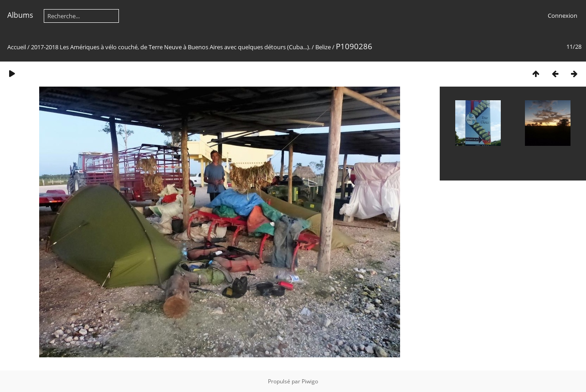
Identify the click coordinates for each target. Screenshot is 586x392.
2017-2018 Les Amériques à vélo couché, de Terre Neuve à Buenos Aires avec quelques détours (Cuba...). (171, 47)
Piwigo (310, 381)
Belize (323, 47)
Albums (20, 15)
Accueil (17, 47)
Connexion (563, 15)
